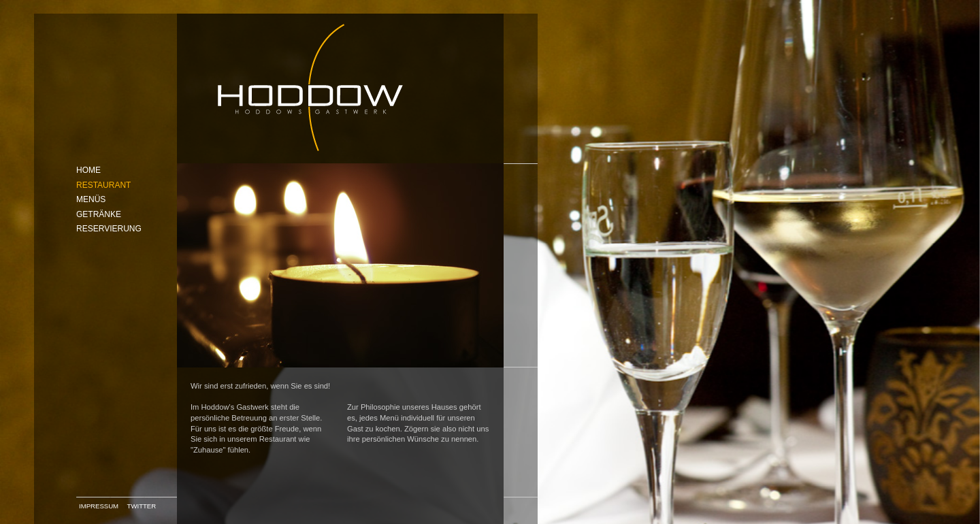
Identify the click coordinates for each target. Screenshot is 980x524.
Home (88, 170)
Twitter (142, 506)
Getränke (99, 214)
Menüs (91, 199)
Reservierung (109, 229)
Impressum (99, 506)
